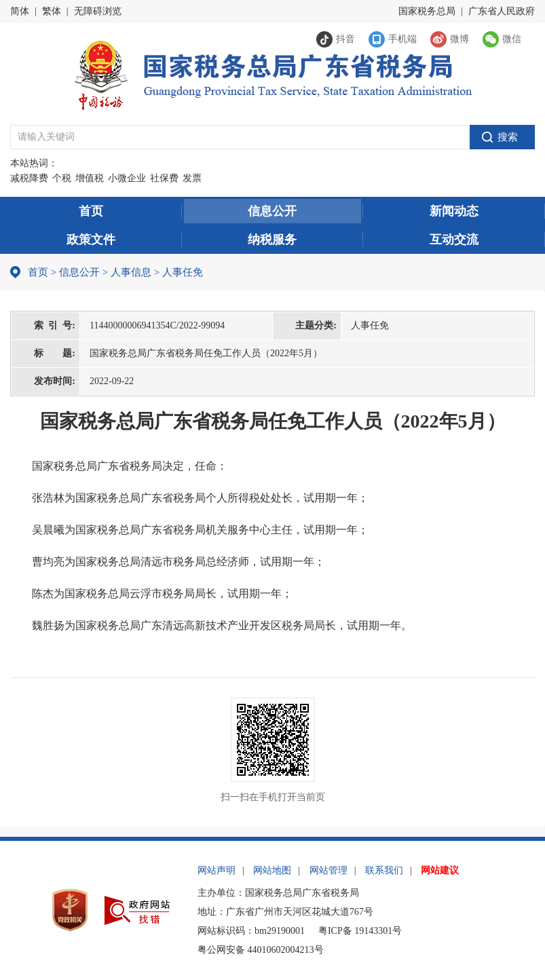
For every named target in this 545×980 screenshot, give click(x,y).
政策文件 (91, 240)
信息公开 (272, 211)
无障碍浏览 (98, 11)
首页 (91, 211)
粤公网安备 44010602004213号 (261, 950)
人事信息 (131, 272)
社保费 (164, 178)
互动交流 (454, 240)
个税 (62, 178)
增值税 (90, 178)
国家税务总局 (427, 11)
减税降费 (29, 178)
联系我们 (384, 870)
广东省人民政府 (502, 11)
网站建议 (440, 870)
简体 (20, 11)
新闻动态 (454, 211)
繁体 (52, 11)
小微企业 (127, 178)
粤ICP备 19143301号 (360, 931)
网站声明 (217, 870)
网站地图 (272, 870)
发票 (192, 178)
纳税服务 (272, 240)
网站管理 (328, 870)
